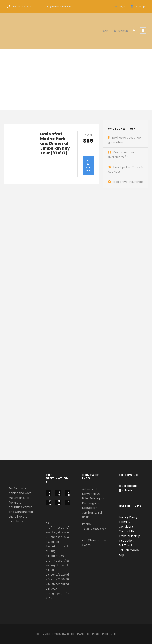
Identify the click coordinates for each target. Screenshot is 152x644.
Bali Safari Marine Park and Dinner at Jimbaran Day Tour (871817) (55, 143)
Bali (50, 495)
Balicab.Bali (129, 486)
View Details (88, 166)
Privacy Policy (128, 517)
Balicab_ (126, 490)
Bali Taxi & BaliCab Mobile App (129, 550)
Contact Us (127, 531)
